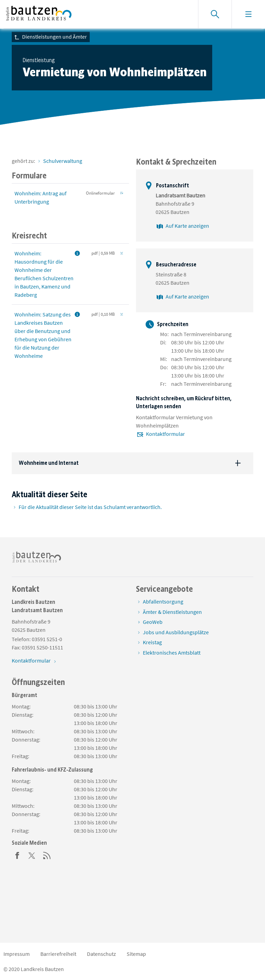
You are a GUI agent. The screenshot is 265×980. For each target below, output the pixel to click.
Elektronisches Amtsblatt (172, 653)
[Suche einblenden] (215, 14)
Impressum (17, 954)
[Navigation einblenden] (248, 14)
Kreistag (152, 642)
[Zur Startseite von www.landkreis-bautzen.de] (39, 14)
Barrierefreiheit (58, 954)
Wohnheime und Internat (49, 463)
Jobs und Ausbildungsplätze (176, 632)
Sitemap (136, 954)
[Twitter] (32, 855)
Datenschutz (101, 954)
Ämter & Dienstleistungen (172, 612)
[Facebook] (17, 855)
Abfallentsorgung (163, 601)
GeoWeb (153, 622)
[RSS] (47, 855)
